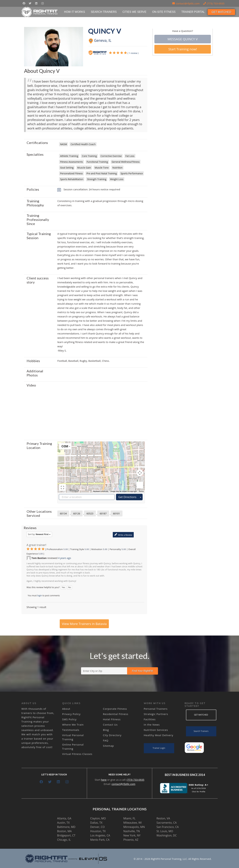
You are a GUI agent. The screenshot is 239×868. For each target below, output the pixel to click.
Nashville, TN (132, 831)
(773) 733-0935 (136, 780)
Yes (63, 587)
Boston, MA (64, 831)
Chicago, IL (64, 840)
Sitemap (108, 746)
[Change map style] (65, 446)
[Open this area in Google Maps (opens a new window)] (74, 490)
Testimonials (71, 730)
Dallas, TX (96, 823)
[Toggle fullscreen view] (62, 487)
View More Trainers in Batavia (84, 624)
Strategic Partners (156, 714)
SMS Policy (69, 719)
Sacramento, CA (166, 823)
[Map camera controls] (140, 473)
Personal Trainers (156, 709)
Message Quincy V (183, 39)
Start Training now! (183, 49)
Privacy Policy (71, 714)
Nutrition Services (156, 730)
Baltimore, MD (66, 827)
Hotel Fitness (112, 719)
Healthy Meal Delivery (159, 735)
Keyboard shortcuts (101, 491)
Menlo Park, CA (100, 840)
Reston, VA (163, 818)
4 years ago (65, 558)
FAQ (106, 740)
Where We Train (73, 725)
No (70, 587)
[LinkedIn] (36, 3)
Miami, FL (129, 818)
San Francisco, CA (168, 827)
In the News (152, 725)
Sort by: (39, 534)
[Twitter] (30, 3)
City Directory (112, 735)
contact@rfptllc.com (124, 784)
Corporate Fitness (115, 709)
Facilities (150, 719)
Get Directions (127, 497)
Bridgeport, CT (66, 835)
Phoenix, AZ (131, 840)
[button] (101, 464)
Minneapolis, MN (134, 827)
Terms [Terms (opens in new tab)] (141, 491)
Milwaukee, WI (132, 823)
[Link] (40, 12)
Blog (106, 730)
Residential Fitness (116, 714)
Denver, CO (97, 827)
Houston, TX (98, 831)
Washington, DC (167, 835)
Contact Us (110, 725)
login (40, 596)
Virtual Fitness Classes (77, 754)
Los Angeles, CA (100, 835)
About (66, 709)
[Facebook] (24, 3)
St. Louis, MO (165, 831)
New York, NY (132, 835)
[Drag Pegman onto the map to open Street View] (140, 485)
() (124, 53)
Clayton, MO (98, 818)
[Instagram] (42, 3)
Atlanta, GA (64, 818)
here (104, 780)
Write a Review (123, 535)
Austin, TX (63, 823)
